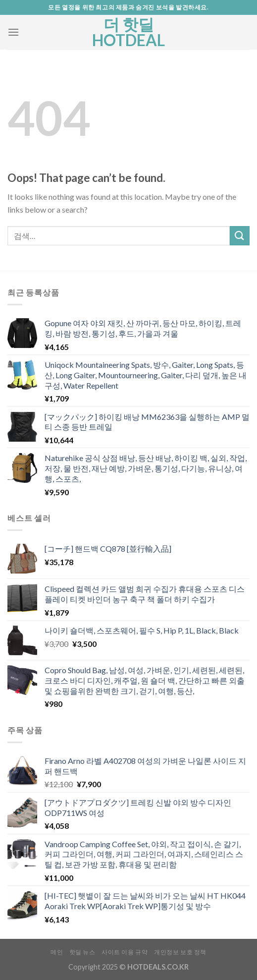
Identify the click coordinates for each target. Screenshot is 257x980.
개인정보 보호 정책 (180, 952)
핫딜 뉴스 (82, 952)
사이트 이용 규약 (125, 952)
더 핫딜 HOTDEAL (128, 32)
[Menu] (13, 32)
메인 (57, 952)
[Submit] (240, 236)
